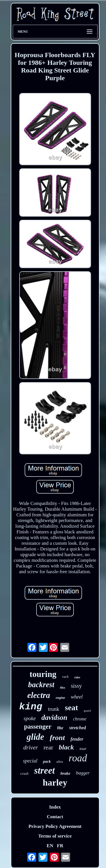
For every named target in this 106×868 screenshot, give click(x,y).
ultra (60, 762)
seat (72, 708)
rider (77, 677)
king (31, 707)
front (57, 738)
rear (48, 747)
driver (31, 747)
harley (55, 782)
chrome (80, 719)
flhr (60, 728)
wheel (77, 697)
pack (47, 762)
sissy (76, 686)
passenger (38, 727)
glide (35, 737)
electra (39, 695)
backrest (41, 685)
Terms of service (55, 836)
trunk (53, 709)
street (45, 770)
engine (60, 698)
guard (87, 710)
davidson (55, 717)
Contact (55, 817)
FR (60, 846)
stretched (78, 728)
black (66, 747)
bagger (83, 773)
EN (50, 846)
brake (65, 773)
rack (65, 677)
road (78, 758)
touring (43, 674)
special (30, 761)
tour (83, 749)
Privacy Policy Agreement (55, 826)
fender (77, 739)
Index (55, 807)
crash (24, 773)
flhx (62, 687)
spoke (30, 718)
